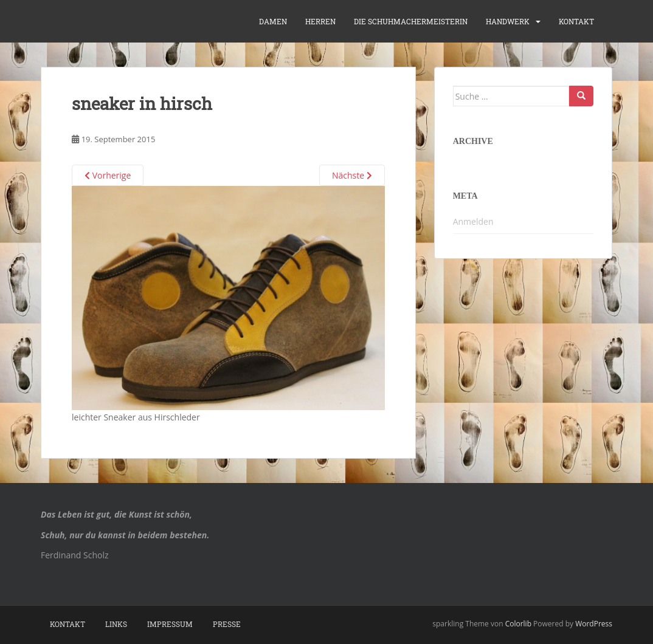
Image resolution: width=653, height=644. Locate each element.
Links (116, 624)
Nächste (352, 175)
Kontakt (576, 21)
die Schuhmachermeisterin (411, 21)
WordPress (594, 624)
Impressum (170, 624)
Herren (320, 21)
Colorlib (518, 624)
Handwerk (508, 21)
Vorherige (108, 175)
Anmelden (473, 221)
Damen (273, 21)
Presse (227, 624)
